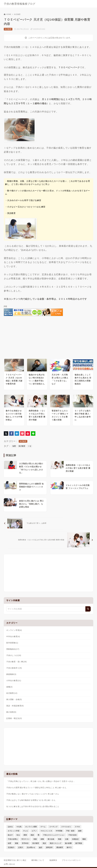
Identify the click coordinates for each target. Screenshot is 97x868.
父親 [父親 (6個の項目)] (67, 839)
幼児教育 (17, 14)
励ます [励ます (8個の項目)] (10, 835)
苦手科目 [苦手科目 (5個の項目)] (25, 843)
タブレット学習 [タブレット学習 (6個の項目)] (14, 831)
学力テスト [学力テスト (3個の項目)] (26, 839)
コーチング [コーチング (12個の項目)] (53, 827)
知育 (14, 446)
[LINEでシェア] (33, 433)
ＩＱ (29, 446)
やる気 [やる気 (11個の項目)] (19, 827)
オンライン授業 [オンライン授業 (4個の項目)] (31, 827)
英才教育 (22, 446)
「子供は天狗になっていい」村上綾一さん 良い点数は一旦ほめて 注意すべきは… (41, 781)
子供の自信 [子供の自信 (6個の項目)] (72, 835)
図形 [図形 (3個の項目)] (25, 835)
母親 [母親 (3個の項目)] (60, 839)
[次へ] (51, 540)
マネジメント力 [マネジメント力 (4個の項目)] (46, 831)
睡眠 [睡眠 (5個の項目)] (84, 839)
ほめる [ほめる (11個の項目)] (10, 827)
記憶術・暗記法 (14, 718)
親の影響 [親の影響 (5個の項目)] (68, 843)
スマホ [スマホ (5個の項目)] (77, 827)
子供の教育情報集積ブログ (20, 4)
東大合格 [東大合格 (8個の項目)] (51, 839)
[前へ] (34, 523)
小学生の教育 (14, 681)
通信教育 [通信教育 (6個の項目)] (60, 847)
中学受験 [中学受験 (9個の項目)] (59, 831)
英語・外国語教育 (15, 706)
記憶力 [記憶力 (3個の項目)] (21, 847)
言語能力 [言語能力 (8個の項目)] (11, 847)
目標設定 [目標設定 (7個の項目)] (75, 839)
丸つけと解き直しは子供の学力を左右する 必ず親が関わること (33, 806)
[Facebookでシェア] (11, 433)
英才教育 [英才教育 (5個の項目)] (36, 843)
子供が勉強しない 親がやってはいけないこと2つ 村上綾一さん (33, 794)
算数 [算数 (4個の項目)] (17, 843)
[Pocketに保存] (22, 433)
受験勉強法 (13, 649)
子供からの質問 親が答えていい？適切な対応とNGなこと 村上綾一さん (36, 788)
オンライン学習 (14, 630)
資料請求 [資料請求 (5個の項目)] (49, 847)
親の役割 (11, 712)
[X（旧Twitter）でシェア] (6, 433)
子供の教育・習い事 (16, 662)
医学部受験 (12, 643)
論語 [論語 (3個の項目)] (41, 847)
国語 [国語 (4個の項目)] (32, 835)
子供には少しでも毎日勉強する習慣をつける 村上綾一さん (31, 800)
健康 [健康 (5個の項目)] (80, 831)
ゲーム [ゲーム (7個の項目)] (43, 827)
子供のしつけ (14, 655)
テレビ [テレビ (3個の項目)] (26, 831)
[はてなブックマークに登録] (17, 433)
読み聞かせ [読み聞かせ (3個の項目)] (31, 847)
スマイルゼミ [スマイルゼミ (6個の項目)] (66, 827)
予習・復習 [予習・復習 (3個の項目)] (70, 831)
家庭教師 (11, 674)
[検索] (88, 609)
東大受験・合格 (14, 699)
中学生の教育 (13, 636)
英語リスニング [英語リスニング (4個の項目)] (56, 843)
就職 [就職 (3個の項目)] (42, 839)
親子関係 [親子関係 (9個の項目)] (79, 843)
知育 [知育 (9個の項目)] (9, 843)
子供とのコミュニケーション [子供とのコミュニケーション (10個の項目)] (54, 835)
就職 (9, 687)
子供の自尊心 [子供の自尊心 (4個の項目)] (13, 839)
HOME (8, 14)
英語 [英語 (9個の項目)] (44, 843)
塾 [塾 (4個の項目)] (39, 835)
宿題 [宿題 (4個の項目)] (35, 839)
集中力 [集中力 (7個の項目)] (69, 847)
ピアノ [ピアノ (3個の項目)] (34, 831)
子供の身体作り (14, 668)
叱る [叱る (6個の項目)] (18, 835)
